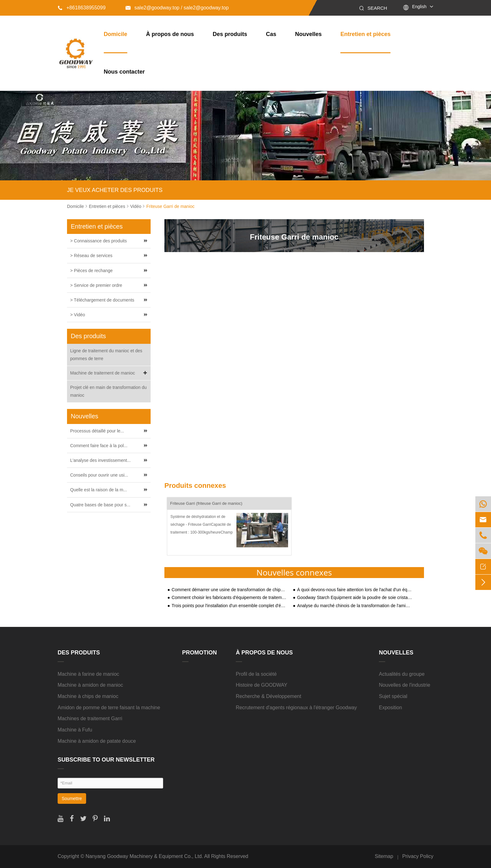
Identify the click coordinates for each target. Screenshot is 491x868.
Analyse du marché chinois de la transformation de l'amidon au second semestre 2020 (355, 606)
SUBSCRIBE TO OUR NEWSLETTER (106, 760)
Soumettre (72, 798)
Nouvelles (308, 34)
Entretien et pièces (365, 34)
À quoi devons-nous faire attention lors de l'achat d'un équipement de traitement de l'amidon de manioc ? (355, 590)
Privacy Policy (418, 856)
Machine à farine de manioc (88, 674)
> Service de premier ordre (96, 285)
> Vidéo (78, 315)
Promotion (200, 653)
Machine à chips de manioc (88, 696)
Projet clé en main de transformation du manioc (108, 391)
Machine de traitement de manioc (110, 373)
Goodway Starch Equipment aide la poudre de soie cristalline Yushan (355, 598)
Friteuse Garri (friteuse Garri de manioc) (206, 503)
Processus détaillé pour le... (97, 431)
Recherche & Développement (269, 696)
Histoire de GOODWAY (261, 685)
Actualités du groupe (402, 674)
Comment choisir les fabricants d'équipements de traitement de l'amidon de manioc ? (229, 598)
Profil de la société (256, 674)
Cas (271, 34)
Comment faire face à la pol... (99, 446)
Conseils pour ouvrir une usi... (99, 475)
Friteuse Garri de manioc (170, 206)
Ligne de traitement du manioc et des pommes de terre (106, 355)
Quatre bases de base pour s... (100, 505)
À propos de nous (170, 34)
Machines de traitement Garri (90, 718)
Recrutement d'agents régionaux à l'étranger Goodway (296, 708)
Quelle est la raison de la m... (98, 490)
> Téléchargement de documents (102, 300)
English (419, 7)
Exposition (390, 708)
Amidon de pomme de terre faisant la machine (109, 708)
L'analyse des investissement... (100, 460)
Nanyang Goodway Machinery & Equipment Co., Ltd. (144, 856)
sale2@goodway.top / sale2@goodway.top (177, 8)
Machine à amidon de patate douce (97, 741)
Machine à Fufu (75, 730)
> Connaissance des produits (98, 241)
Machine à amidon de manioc (90, 685)
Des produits (230, 34)
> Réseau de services (91, 256)
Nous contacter (124, 72)
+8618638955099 (82, 8)
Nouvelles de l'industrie (405, 685)
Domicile (115, 34)
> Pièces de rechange (91, 271)
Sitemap (384, 856)
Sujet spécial (393, 696)
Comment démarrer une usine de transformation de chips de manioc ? (229, 590)
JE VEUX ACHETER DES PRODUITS (115, 190)
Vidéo (136, 206)
